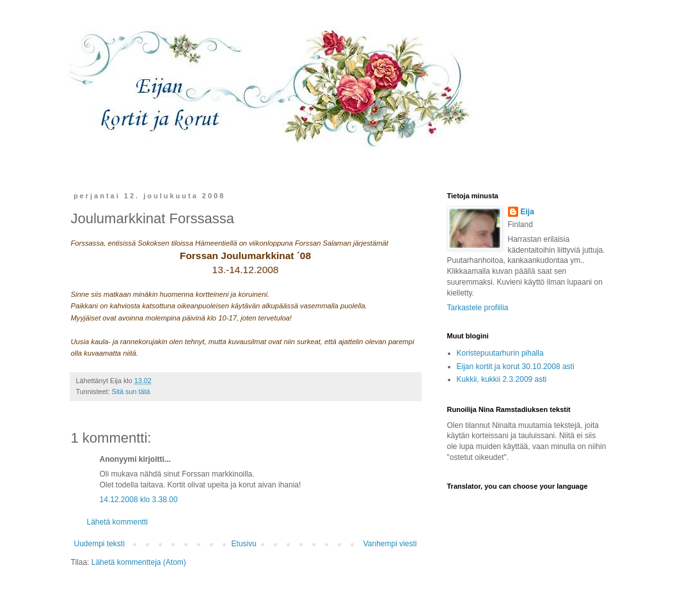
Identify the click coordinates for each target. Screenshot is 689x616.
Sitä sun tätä (131, 391)
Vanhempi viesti (390, 544)
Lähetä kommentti (117, 522)
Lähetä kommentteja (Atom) (139, 562)
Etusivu (244, 544)
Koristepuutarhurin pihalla (500, 353)
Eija (527, 212)
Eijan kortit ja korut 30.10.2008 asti (516, 367)
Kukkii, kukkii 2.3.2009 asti (502, 379)
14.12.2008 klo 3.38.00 (139, 500)
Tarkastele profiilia (478, 308)
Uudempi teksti (99, 544)
